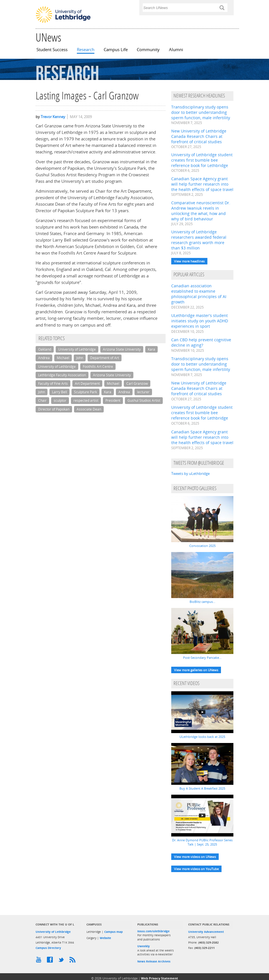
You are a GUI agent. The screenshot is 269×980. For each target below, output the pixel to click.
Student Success (52, 50)
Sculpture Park (85, 392)
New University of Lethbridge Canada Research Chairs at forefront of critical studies (199, 136)
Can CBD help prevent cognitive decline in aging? (201, 342)
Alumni (176, 50)
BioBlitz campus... (202, 602)
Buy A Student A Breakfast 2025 (202, 788)
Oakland (45, 349)
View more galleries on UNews (196, 670)
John (80, 358)
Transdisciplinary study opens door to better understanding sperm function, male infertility (201, 112)
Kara (151, 349)
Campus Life (116, 50)
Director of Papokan (54, 409)
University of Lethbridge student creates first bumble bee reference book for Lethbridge (202, 160)
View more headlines (189, 261)
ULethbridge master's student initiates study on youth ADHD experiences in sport (200, 321)
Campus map (113, 932)
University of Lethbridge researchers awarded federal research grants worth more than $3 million (199, 240)
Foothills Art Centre (98, 367)
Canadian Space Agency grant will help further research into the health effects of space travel (202, 184)
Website (105, 938)
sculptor (60, 400)
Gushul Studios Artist (144, 400)
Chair (42, 400)
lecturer (143, 392)
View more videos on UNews (195, 857)
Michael (63, 358)
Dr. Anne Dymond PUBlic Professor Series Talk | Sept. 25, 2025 (202, 842)
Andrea (44, 358)
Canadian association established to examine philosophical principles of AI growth (199, 294)
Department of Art (105, 358)
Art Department (87, 383)
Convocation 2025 (202, 546)
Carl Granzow (137, 383)
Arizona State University (122, 349)
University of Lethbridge (77, 349)
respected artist (86, 400)
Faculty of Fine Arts (53, 383)
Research (86, 50)
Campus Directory (48, 948)
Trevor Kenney (53, 117)
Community (148, 50)
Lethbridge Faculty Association (62, 375)
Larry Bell (59, 392)
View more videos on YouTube (196, 869)
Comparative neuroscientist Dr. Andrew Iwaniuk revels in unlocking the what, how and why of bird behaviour (201, 211)
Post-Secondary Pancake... (202, 658)
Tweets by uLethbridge (190, 473)
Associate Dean (89, 409)
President (113, 400)
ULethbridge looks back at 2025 (202, 737)
